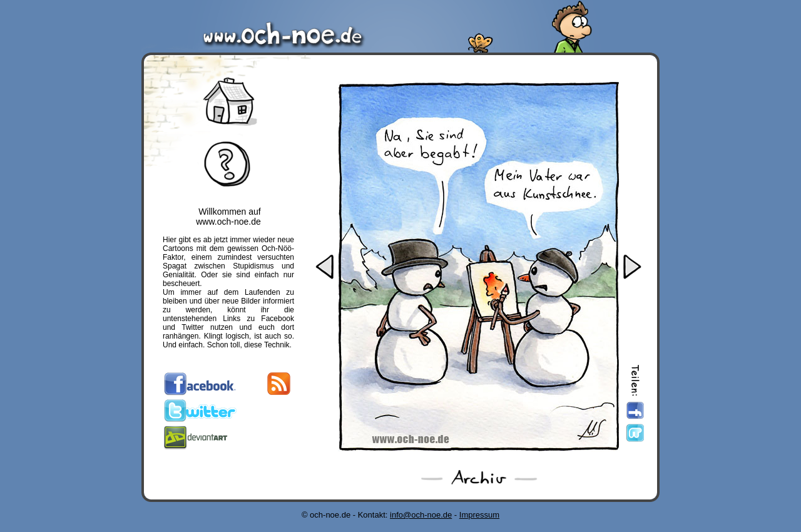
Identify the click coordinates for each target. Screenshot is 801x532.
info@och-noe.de (421, 515)
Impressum (479, 515)
